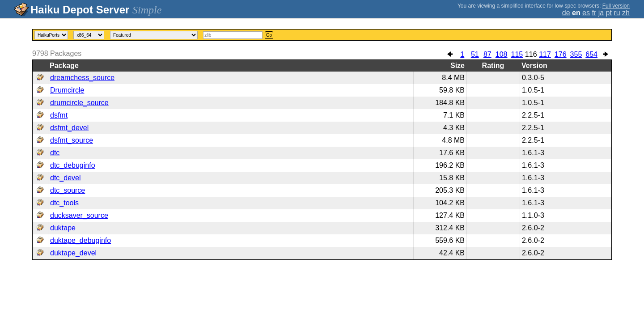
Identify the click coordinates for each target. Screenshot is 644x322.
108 (502, 54)
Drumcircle (67, 90)
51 (475, 54)
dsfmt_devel (69, 128)
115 (517, 54)
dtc (55, 153)
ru (617, 13)
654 (591, 54)
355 (576, 54)
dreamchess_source (82, 78)
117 (545, 54)
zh (626, 13)
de (566, 13)
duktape (63, 228)
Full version (616, 6)
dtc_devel (66, 178)
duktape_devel (73, 253)
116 (531, 54)
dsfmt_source (72, 140)
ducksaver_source (79, 215)
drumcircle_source (79, 103)
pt (609, 13)
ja (601, 13)
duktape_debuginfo (80, 240)
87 (487, 54)
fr (594, 13)
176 (561, 54)
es (586, 13)
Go (269, 35)
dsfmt (59, 115)
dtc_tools (64, 203)
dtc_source (68, 190)
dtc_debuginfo (73, 165)
